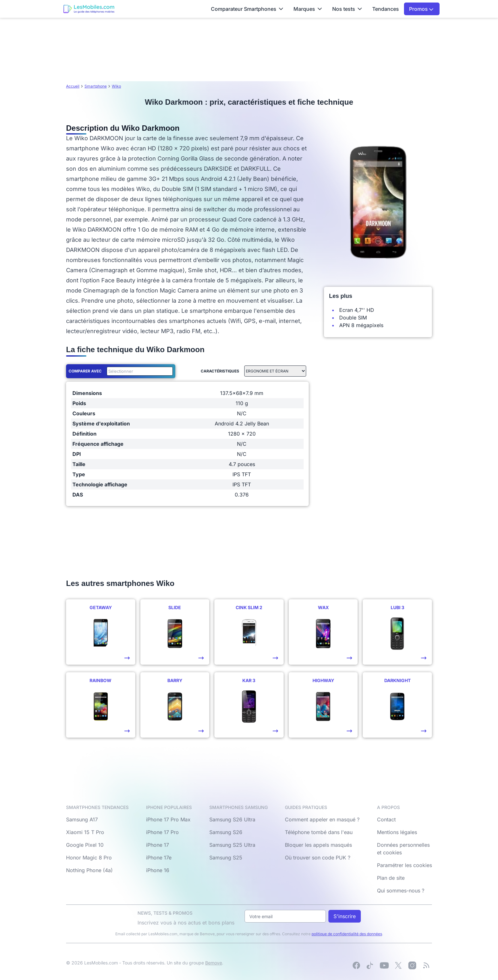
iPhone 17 (158, 845)
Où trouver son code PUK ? (318, 858)
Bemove (214, 963)
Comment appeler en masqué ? (322, 819)
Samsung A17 (82, 819)
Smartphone (96, 86)
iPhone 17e (159, 858)
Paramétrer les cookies (404, 865)
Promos (421, 9)
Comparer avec (85, 371)
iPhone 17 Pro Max (168, 819)
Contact (386, 819)
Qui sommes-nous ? (401, 891)
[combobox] (138, 371)
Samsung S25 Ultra (232, 845)
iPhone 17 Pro (162, 832)
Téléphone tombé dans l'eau (319, 832)
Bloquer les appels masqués (318, 845)
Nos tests (347, 9)
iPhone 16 (158, 870)
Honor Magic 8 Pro (89, 858)
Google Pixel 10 (85, 845)
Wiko (116, 86)
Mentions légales (397, 832)
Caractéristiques (220, 371)
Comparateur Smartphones (247, 9)
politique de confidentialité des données (347, 934)
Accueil (73, 86)
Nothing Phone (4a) (89, 870)
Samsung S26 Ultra (232, 819)
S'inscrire (345, 916)
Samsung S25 (226, 858)
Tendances (386, 9)
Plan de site (391, 878)
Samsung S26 (226, 832)
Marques (308, 9)
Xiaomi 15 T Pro (85, 832)
